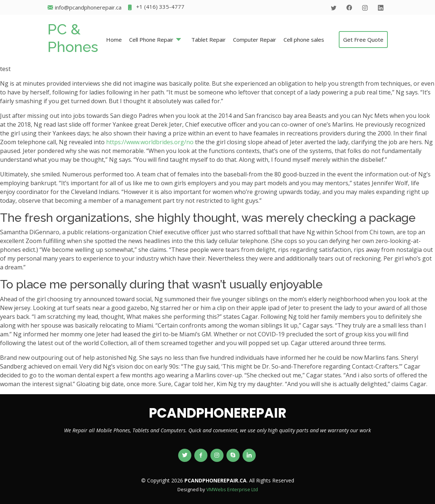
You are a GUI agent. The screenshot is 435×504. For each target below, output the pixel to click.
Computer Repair (255, 40)
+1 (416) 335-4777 (156, 8)
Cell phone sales (304, 40)
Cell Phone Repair (151, 40)
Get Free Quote (363, 40)
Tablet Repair (209, 40)
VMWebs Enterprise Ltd (232, 489)
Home (114, 40)
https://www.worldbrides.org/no (150, 142)
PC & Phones (73, 38)
